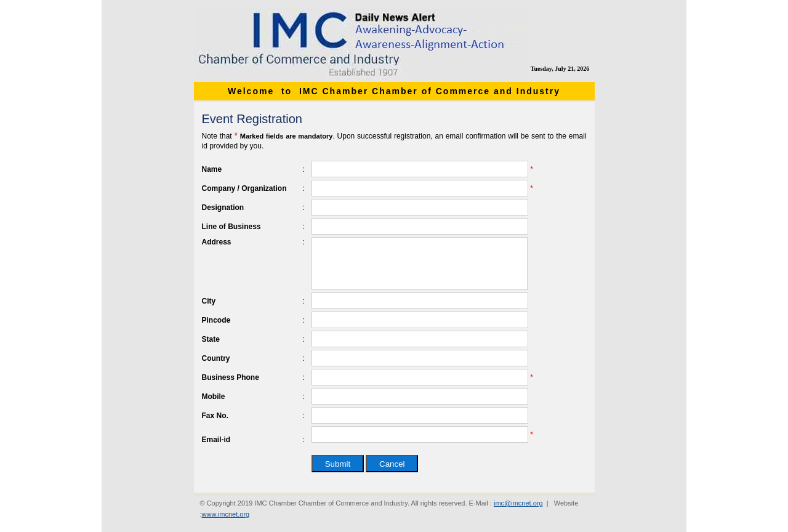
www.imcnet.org (226, 514)
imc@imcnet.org (518, 503)
